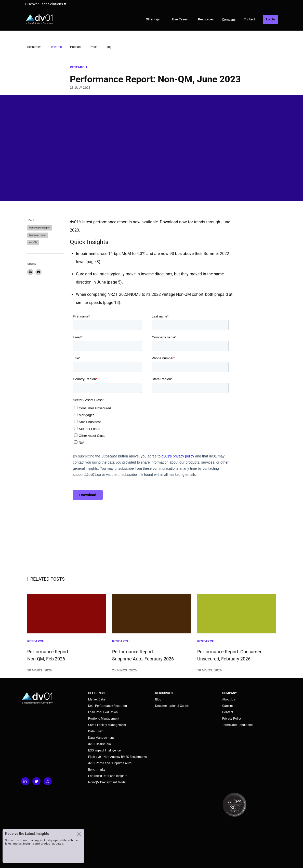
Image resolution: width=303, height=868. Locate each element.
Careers (227, 706)
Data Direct (96, 731)
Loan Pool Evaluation (103, 712)
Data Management (101, 738)
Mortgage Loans (38, 235)
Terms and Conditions (237, 725)
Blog (109, 47)
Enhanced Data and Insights (108, 776)
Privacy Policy (232, 719)
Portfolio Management (104, 719)
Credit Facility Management (107, 725)
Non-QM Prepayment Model (107, 782)
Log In (271, 19)
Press (94, 47)
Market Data (97, 699)
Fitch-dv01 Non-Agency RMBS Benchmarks (117, 757)
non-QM (33, 242)
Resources (206, 19)
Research (56, 47)
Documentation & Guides (172, 706)
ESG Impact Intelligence (104, 750)
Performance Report (40, 228)
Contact (249, 19)
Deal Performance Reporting (108, 706)
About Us (229, 699)
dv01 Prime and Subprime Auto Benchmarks (110, 766)
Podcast (76, 47)
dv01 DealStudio (100, 744)
